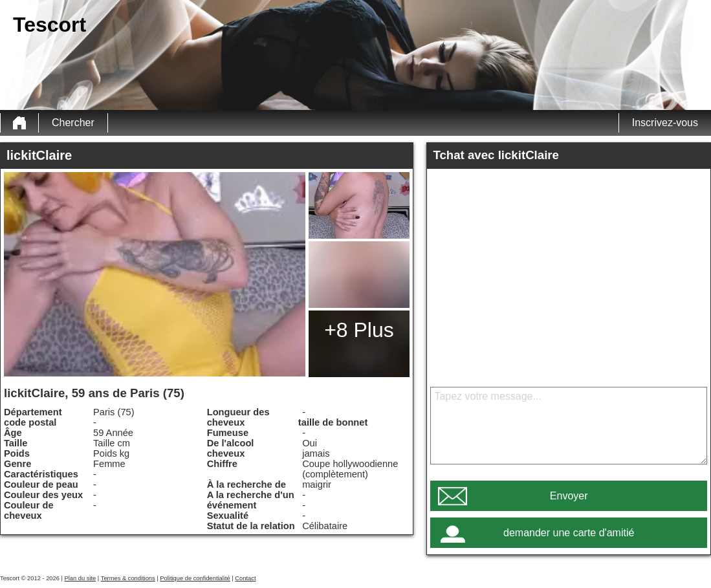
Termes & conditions (128, 578)
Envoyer (569, 496)
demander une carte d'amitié (569, 533)
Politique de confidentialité (195, 578)
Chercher (73, 123)
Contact (245, 578)
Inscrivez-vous (665, 123)
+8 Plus (359, 330)
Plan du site (81, 578)
